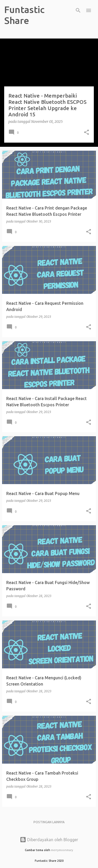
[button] (87, 133)
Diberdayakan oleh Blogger (49, 840)
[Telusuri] (78, 10)
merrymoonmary (62, 850)
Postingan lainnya (49, 822)
